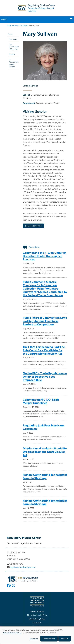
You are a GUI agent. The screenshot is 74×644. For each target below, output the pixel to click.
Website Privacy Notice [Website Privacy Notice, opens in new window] (37, 619)
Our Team (23, 25)
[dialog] (37, 635)
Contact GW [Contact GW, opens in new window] (37, 623)
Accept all (65, 639)
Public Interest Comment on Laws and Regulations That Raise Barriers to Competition (45, 321)
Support (12, 54)
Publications (31, 247)
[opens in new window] (9, 587)
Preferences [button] (34, 639)
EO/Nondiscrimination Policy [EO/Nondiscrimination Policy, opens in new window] (37, 615)
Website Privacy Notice (12, 633)
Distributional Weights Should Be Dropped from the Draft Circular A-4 (45, 452)
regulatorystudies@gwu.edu (23, 567)
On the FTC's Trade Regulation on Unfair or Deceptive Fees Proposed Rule (45, 377)
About (16, 25)
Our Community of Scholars (14, 47)
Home (9, 25)
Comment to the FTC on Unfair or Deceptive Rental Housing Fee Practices (44, 256)
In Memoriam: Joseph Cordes (14, 63)
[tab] (45, 247)
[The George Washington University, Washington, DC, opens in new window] (37, 601)
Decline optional (49, 639)
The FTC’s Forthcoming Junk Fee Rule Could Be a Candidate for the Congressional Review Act (44, 350)
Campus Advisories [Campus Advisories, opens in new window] (37, 611)
